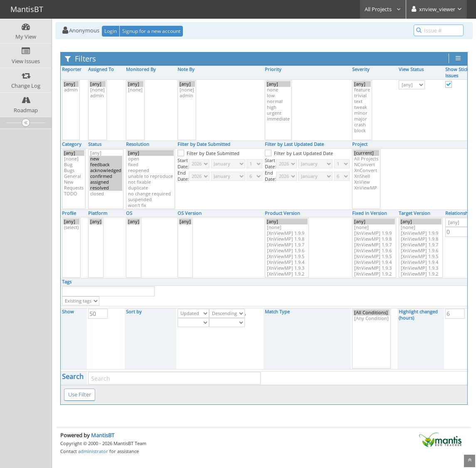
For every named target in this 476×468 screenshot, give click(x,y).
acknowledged (106, 170)
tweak (362, 107)
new (106, 159)
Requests (74, 188)
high (278, 107)
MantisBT (103, 435)
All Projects (383, 9)
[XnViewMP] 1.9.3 (287, 268)
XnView (366, 182)
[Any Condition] (371, 318)
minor (362, 113)
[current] (366, 153)
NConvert (366, 165)
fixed (150, 165)
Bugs (74, 170)
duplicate (150, 188)
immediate (278, 119)
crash (362, 125)
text (362, 101)
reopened (150, 170)
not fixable (150, 182)
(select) (71, 227)
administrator (93, 451)
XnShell (366, 176)
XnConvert (366, 170)
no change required (150, 194)
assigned (106, 182)
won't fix (150, 205)
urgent (278, 113)
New (74, 182)
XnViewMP (366, 188)
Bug (74, 165)
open (150, 159)
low (278, 96)
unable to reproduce (150, 176)
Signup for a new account (151, 31)
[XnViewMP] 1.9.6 (287, 251)
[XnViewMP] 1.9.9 (287, 233)
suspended (150, 200)
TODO (74, 194)
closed (106, 194)
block (362, 131)
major (362, 119)
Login (111, 31)
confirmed (106, 176)
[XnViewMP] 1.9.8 (287, 239)
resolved (106, 188)
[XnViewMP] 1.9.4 (287, 262)
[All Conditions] (371, 313)
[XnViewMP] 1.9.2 (287, 274)
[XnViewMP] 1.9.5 (287, 256)
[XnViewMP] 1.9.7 (287, 245)
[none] (97, 90)
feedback (106, 165)
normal (278, 101)
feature (362, 90)
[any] (71, 84)
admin (71, 90)
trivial (362, 96)
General (74, 176)
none (278, 90)
